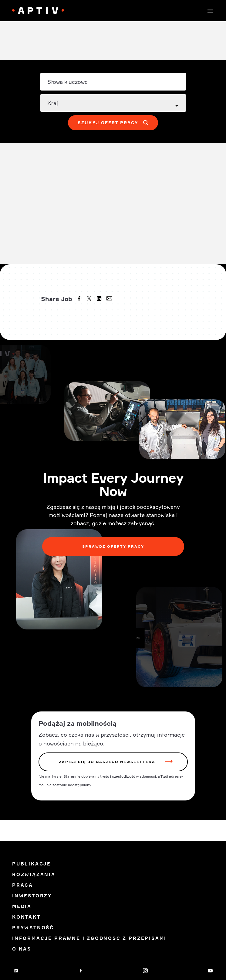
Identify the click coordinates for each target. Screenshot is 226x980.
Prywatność (33, 928)
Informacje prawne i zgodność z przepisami (89, 938)
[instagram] (145, 971)
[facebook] (80, 299)
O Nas (22, 949)
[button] (210, 11)
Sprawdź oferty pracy (113, 546)
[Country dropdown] (113, 103)
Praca (23, 885)
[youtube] (210, 971)
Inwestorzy (32, 896)
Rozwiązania (34, 874)
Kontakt (26, 917)
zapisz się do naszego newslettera (107, 762)
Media (22, 906)
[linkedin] (100, 299)
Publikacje (32, 864)
